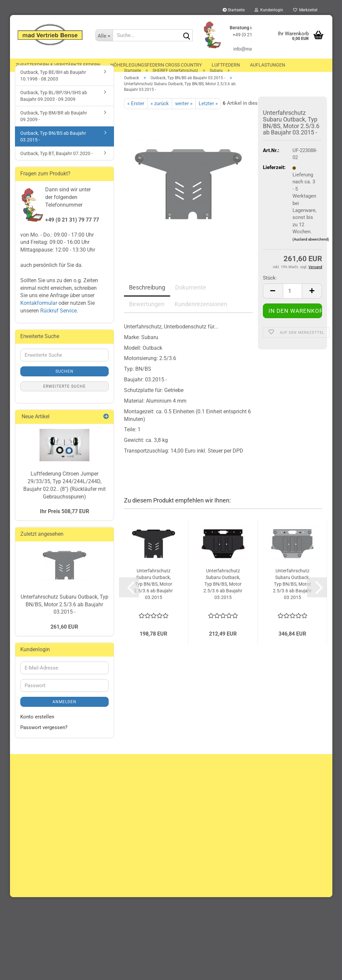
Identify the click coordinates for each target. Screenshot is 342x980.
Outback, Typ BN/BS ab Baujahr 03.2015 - (53, 148)
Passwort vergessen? (44, 739)
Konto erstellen (37, 728)
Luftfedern (226, 65)
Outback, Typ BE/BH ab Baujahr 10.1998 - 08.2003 (53, 87)
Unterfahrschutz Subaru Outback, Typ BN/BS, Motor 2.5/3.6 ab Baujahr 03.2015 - (64, 616)
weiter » (184, 114)
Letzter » (208, 114)
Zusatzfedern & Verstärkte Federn (58, 65)
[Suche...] (104, 35)
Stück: (270, 289)
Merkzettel (305, 10)
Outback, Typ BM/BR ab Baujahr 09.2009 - (54, 127)
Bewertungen (147, 315)
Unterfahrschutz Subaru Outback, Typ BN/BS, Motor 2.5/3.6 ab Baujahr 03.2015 (153, 595)
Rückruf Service (58, 322)
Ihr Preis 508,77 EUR (64, 523)
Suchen (64, 383)
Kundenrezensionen (201, 315)
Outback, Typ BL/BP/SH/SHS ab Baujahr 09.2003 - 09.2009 (54, 107)
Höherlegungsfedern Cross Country (156, 65)
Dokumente (191, 299)
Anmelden (64, 713)
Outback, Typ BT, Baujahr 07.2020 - (57, 165)
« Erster (136, 114)
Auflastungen (268, 65)
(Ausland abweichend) (311, 251)
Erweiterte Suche (64, 398)
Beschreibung (147, 299)
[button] (273, 302)
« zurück (160, 114)
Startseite (234, 10)
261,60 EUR (64, 638)
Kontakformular (39, 314)
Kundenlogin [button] (269, 10)
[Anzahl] (293, 302)
